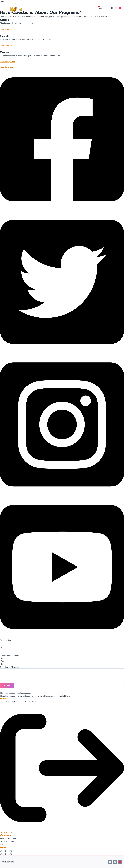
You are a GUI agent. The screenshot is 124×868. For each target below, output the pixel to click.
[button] (62, 209)
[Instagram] (116, 8)
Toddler (5, 661)
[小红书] (120, 8)
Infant (4, 658)
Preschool (5, 664)
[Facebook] (112, 8)
